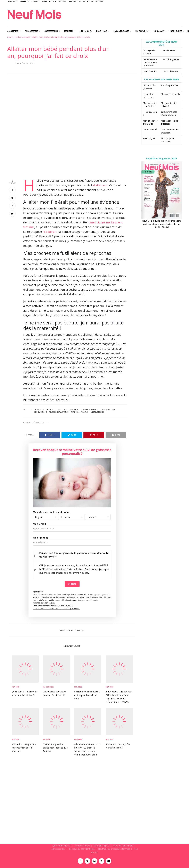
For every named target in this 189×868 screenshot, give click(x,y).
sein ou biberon (41, 412)
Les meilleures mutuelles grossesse (86, 2)
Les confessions (170, 71)
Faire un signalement (123, 846)
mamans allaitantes (90, 410)
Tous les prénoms (169, 85)
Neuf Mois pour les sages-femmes (24, 2)
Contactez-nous (82, 846)
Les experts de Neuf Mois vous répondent (150, 62)
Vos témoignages (171, 59)
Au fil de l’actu (170, 50)
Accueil (10, 37)
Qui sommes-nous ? (62, 846)
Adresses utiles (58, 849)
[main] (94, 440)
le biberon (50, 232)
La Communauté (23, 37)
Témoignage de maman (80, 412)
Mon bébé (15, 687)
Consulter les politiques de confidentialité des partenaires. (56, 609)
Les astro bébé (150, 130)
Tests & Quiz (149, 139)
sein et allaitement (107, 410)
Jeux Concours (150, 71)
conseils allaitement (71, 410)
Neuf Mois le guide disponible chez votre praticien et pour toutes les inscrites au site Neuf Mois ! (162, 224)
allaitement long (53, 410)
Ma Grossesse (48, 687)
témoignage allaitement (59, 412)
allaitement (100, 185)
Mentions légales (102, 846)
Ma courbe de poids (170, 94)
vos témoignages (98, 412)
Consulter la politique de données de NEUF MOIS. (53, 606)
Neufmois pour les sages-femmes (114, 849)
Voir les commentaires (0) (72, 630)
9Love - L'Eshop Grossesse (54, 2)
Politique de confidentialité (82, 849)
